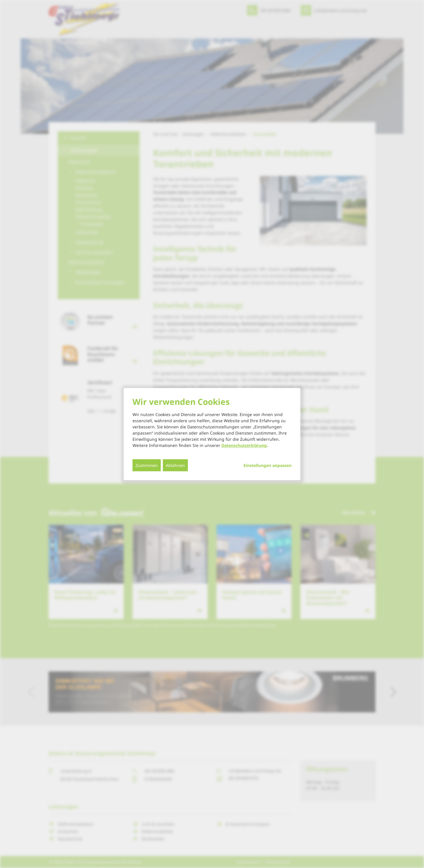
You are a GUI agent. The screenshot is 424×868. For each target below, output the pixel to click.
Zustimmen (147, 465)
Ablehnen (175, 465)
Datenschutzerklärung (244, 445)
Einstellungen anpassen (268, 465)
